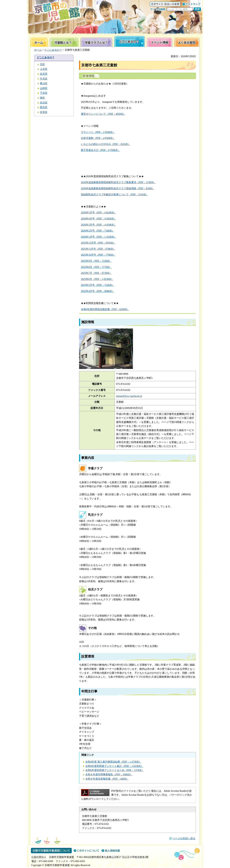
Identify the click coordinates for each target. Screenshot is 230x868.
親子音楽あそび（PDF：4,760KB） (100, 150)
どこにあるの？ (53, 50)
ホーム (38, 50)
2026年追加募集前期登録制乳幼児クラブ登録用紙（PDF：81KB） (118, 188)
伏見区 (44, 112)
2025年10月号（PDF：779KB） (98, 255)
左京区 (44, 74)
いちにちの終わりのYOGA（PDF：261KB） (106, 144)
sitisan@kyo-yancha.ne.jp (129, 396)
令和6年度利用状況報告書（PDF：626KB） (105, 309)
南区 (42, 98)
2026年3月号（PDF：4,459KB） (98, 225)
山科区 (44, 88)
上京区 (44, 69)
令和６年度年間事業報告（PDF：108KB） (109, 775)
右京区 (44, 103)
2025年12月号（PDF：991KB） (98, 243)
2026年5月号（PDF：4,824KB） (98, 213)
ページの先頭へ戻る (184, 838)
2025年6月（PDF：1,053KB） (97, 279)
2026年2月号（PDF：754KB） (97, 231)
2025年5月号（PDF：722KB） (97, 285)
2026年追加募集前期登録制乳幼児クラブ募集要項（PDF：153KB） (118, 182)
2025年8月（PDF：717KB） (96, 267)
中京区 (44, 79)
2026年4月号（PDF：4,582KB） (98, 219)
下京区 (44, 93)
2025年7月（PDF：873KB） (96, 273)
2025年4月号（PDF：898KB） (97, 291)
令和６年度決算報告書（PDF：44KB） (107, 779)
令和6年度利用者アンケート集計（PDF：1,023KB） (114, 766)
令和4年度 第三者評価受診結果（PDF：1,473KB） (113, 762)
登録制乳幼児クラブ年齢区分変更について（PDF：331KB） (114, 195)
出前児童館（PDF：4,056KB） (98, 138)
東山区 (44, 83)
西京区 (44, 107)
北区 (42, 64)
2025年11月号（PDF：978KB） (98, 249)
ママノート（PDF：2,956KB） (98, 132)
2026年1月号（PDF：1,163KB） (98, 237)
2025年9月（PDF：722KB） (96, 261)
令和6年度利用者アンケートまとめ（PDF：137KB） (115, 770)
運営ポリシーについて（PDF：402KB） (103, 114)
